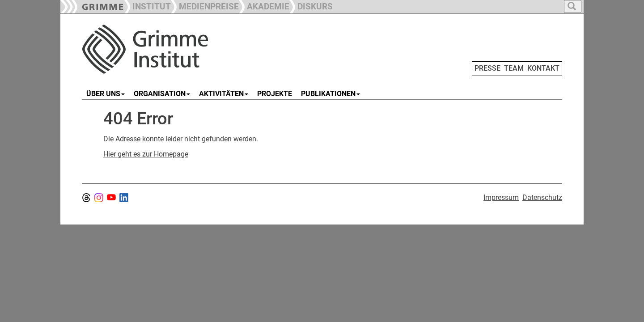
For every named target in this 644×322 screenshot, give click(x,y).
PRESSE (487, 68)
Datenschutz (542, 197)
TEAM (514, 68)
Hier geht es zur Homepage (146, 154)
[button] (205, 6)
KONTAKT (543, 68)
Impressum (501, 197)
